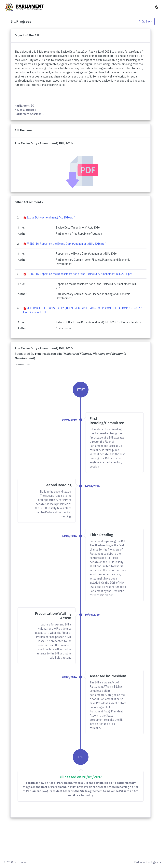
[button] (145, 21)
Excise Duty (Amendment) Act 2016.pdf (51, 217)
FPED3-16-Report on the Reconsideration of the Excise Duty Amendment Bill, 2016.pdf (80, 274)
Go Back (145, 21)
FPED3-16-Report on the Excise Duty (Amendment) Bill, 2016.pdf (66, 244)
